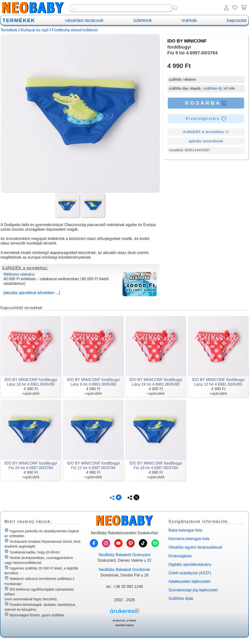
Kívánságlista (180, 556)
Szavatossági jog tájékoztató (193, 590)
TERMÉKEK (19, 20)
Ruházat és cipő (35, 30)
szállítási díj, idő (216, 88)
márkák (189, 20)
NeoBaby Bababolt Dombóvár (124, 570)
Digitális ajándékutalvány (190, 564)
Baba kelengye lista (185, 530)
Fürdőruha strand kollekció (75, 30)
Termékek (9, 30)
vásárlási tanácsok (84, 20)
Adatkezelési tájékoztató (190, 581)
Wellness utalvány (19, 274)
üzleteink (142, 20)
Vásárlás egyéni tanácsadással (195, 547)
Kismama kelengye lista (189, 539)
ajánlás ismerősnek (206, 141)
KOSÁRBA (206, 103)
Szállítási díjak (181, 598)
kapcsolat (237, 20)
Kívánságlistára (206, 119)
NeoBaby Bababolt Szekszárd (125, 555)
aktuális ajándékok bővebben (29, 293)
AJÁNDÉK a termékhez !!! (206, 132)
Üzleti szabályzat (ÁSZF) (190, 573)
